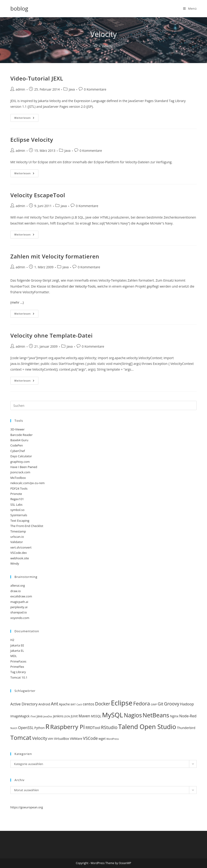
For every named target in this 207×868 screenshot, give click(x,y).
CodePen (17, 445)
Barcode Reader (22, 435)
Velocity (107, 46)
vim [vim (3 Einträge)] (50, 739)
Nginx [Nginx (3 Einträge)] (174, 716)
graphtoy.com (20, 462)
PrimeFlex (17, 667)
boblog (19, 8)
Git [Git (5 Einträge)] (160, 704)
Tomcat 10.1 (19, 677)
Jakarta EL (17, 651)
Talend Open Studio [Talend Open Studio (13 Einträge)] (147, 727)
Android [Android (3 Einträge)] (44, 704)
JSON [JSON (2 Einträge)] (67, 716)
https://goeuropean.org (27, 807)
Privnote (16, 494)
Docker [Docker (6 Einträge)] (103, 704)
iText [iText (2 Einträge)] (33, 716)
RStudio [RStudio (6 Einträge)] (109, 727)
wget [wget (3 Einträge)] (102, 739)
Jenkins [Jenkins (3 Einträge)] (58, 716)
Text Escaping (20, 521)
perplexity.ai (19, 607)
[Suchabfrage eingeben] (103, 405)
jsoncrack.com (20, 472)
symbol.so (17, 510)
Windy (15, 563)
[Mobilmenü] (190, 8)
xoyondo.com (20, 618)
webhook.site (20, 558)
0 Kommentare (95, 89)
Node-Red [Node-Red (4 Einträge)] (188, 716)
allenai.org (18, 585)
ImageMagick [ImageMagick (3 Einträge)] (20, 716)
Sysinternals (19, 515)
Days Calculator (21, 456)
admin (20, 89)
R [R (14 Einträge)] (47, 727)
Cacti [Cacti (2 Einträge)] (79, 704)
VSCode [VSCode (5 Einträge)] (90, 738)
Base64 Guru (19, 440)
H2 (12, 640)
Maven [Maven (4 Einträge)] (84, 716)
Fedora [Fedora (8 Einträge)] (142, 703)
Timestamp (18, 531)
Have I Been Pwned (24, 467)
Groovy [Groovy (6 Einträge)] (172, 704)
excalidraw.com (21, 596)
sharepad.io (19, 612)
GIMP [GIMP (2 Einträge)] (154, 704)
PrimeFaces (18, 661)
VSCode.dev (19, 553)
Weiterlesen (26, 119)
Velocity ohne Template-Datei (52, 335)
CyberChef (18, 451)
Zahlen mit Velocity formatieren (55, 256)
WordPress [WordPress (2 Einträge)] (112, 739)
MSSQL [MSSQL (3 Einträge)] (96, 716)
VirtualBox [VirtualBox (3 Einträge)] (62, 739)
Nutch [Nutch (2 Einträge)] (14, 728)
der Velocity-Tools (82, 286)
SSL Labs (16, 505)
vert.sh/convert (21, 547)
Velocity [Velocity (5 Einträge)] (40, 738)
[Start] (96, 46)
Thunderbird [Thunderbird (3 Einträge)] (186, 728)
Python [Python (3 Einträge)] (39, 728)
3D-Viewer (17, 429)
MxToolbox (18, 478)
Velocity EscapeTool (38, 195)
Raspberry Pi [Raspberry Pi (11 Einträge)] (67, 727)
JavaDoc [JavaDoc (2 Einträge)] (48, 716)
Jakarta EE (17, 645)
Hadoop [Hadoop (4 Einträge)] (187, 704)
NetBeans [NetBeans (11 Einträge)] (156, 715)
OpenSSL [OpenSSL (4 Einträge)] (26, 728)
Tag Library (18, 672)
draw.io (16, 591)
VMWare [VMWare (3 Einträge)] (76, 739)
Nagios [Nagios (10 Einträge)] (133, 715)
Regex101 (17, 499)
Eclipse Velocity (32, 140)
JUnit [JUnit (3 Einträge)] (74, 716)
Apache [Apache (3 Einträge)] (64, 704)
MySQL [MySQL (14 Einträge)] (113, 715)
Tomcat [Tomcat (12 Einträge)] (21, 738)
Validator (17, 542)
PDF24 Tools (19, 488)
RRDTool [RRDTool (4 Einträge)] (93, 728)
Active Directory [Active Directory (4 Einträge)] (24, 704)
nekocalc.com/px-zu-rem (27, 483)
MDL (14, 656)
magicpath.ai (19, 602)
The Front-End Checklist (27, 526)
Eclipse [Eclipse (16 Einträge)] (122, 703)
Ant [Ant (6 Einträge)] (55, 704)
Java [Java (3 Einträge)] (40, 716)
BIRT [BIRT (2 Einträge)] (73, 704)
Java (72, 89)
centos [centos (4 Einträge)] (89, 704)
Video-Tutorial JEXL (37, 78)
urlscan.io (17, 537)
